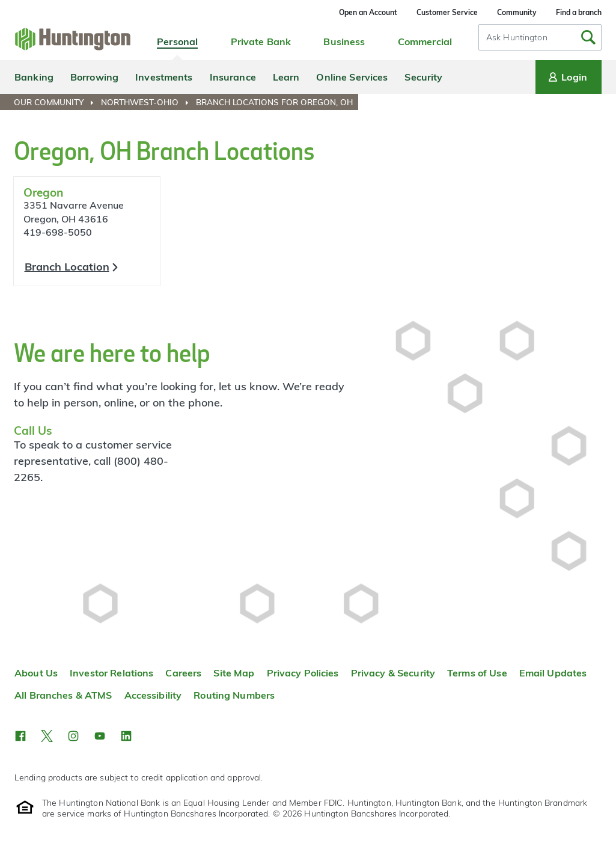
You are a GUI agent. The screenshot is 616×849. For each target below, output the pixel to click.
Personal (177, 41)
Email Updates (553, 673)
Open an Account (368, 12)
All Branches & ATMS (63, 695)
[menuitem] (56, 102)
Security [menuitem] (423, 77)
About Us (36, 673)
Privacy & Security (393, 673)
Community (517, 12)
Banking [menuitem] (34, 77)
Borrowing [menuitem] (94, 77)
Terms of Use (477, 673)
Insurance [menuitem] (233, 77)
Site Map (234, 673)
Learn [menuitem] (286, 77)
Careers (183, 673)
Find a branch (579, 12)
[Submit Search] (588, 37)
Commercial (425, 41)
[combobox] (540, 37)
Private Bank (261, 41)
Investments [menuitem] (164, 77)
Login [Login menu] (567, 77)
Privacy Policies (303, 673)
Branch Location (67, 267)
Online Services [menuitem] (352, 77)
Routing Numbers (234, 695)
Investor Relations (111, 673)
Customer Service (447, 12)
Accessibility (153, 695)
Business (344, 41)
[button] (20, 736)
